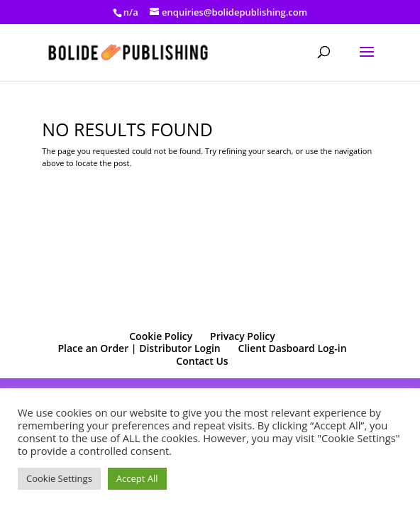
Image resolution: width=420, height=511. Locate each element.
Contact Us (202, 361)
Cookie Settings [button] (59, 478)
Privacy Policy (243, 336)
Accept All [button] (137, 478)
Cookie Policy (161, 336)
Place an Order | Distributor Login (139, 348)
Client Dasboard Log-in (293, 348)
